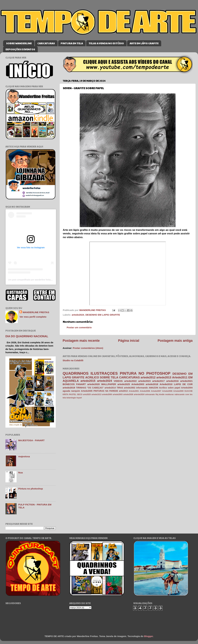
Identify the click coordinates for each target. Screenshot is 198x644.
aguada (66, 391)
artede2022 (130, 381)
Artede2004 (187, 388)
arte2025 (87, 394)
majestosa (24, 456)
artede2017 (158, 381)
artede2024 (78, 315)
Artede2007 (156, 391)
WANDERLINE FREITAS (36, 312)
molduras (169, 394)
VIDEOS (118, 381)
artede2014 (110, 388)
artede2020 (94, 384)
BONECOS (69, 384)
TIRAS (120, 388)
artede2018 (152, 384)
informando (142, 388)
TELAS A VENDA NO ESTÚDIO (106, 43)
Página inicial (129, 341)
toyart (79, 398)
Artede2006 (145, 391)
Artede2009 (178, 391)
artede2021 (186, 381)
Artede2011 (180, 377)
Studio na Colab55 (73, 360)
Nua (20, 473)
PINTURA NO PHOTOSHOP (145, 373)
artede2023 (144, 381)
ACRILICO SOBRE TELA (102, 377)
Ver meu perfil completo (33, 317)
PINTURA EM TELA (72, 43)
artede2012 (148, 377)
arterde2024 (139, 394)
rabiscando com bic (184, 394)
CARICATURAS (46, 43)
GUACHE (188, 391)
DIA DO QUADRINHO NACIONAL (27, 336)
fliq (157, 394)
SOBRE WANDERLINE (19, 43)
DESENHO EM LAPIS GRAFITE (103, 315)
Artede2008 (167, 391)
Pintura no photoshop (31, 489)
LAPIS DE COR (183, 384)
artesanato (150, 394)
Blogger (148, 636)
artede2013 (164, 377)
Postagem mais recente (81, 341)
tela (64, 398)
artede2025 (124, 384)
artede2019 (69, 388)
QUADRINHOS (76, 373)
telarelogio (71, 398)
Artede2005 (87, 391)
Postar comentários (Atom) (88, 348)
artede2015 (88, 381)
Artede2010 (166, 384)
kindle (162, 394)
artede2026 (128, 394)
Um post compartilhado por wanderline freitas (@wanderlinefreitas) (40, 280)
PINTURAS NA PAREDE (106, 391)
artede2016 (172, 381)
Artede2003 (138, 384)
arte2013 (123, 391)
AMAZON (153, 388)
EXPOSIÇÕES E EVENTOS (20, 49)
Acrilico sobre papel (170, 388)
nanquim (76, 391)
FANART (81, 384)
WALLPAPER (109, 384)
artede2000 (107, 394)
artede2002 (130, 388)
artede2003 (118, 394)
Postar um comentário (79, 327)
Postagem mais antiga (175, 341)
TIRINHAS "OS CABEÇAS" (90, 388)
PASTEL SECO (76, 394)
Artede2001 (134, 391)
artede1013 (96, 394)
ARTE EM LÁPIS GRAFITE (144, 43)
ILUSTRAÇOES (104, 373)
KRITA (65, 394)
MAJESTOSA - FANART (31, 440)
